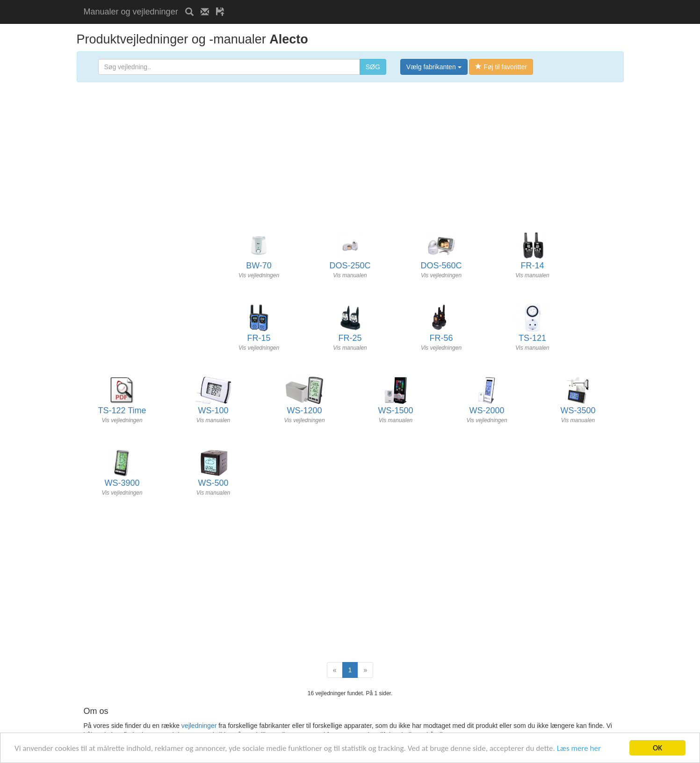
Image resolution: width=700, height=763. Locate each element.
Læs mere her (579, 748)
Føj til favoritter (501, 67)
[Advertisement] (341, 4)
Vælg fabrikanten (434, 67)
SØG (373, 67)
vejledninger (199, 726)
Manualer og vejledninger (131, 12)
